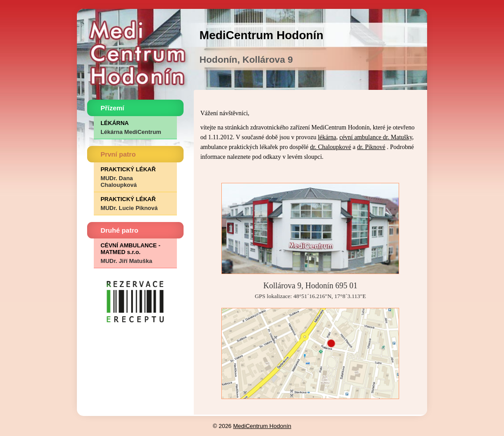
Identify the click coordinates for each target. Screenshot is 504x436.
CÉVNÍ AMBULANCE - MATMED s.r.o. (135, 253)
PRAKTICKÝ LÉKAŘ (135, 177)
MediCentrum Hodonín (262, 426)
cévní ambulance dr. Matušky (376, 137)
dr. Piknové (371, 147)
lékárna (327, 137)
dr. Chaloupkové (331, 147)
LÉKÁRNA (135, 127)
